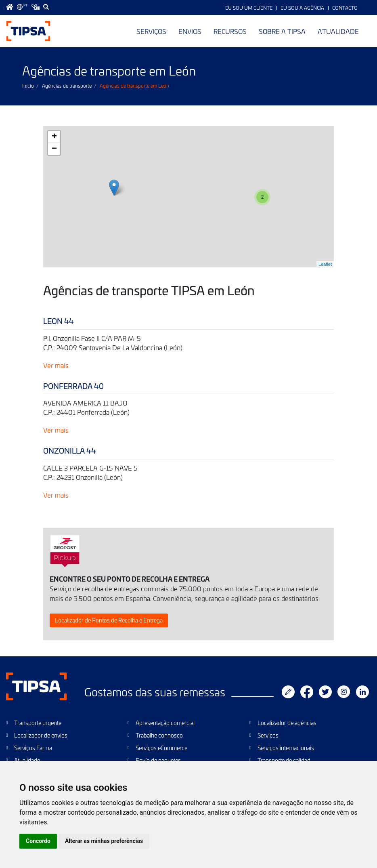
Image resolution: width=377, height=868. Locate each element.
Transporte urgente (38, 723)
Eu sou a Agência (302, 8)
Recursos (230, 31)
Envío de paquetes (158, 760)
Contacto (345, 8)
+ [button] (54, 137)
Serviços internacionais (286, 748)
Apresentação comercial (165, 723)
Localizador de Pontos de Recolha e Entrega (109, 620)
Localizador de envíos (41, 735)
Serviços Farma (33, 748)
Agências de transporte (67, 86)
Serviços (151, 31)
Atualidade (338, 31)
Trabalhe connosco (159, 735)
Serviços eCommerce (161, 748)
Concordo (38, 841)
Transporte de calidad (284, 760)
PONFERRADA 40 (73, 386)
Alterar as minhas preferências (104, 841)
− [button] (54, 149)
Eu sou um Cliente (249, 8)
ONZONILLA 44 (70, 451)
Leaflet (325, 264)
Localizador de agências (287, 723)
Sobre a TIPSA (282, 31)
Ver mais (56, 365)
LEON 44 (59, 321)
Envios (190, 31)
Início (28, 86)
